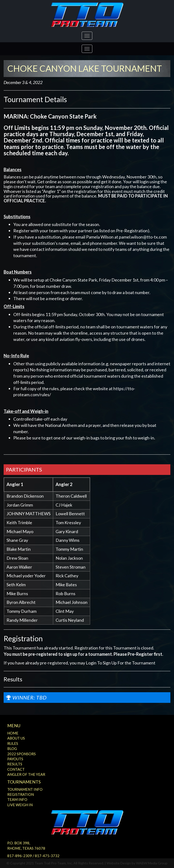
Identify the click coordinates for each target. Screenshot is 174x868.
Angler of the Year (26, 774)
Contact (16, 769)
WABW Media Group (152, 863)
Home (13, 733)
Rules (13, 743)
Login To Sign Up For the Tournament (121, 663)
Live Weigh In (20, 805)
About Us (16, 738)
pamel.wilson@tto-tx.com (143, 237)
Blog (12, 748)
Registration (21, 794)
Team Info (17, 799)
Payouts (15, 759)
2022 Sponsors (22, 754)
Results (15, 764)
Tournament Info (25, 789)
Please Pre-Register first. (138, 654)
